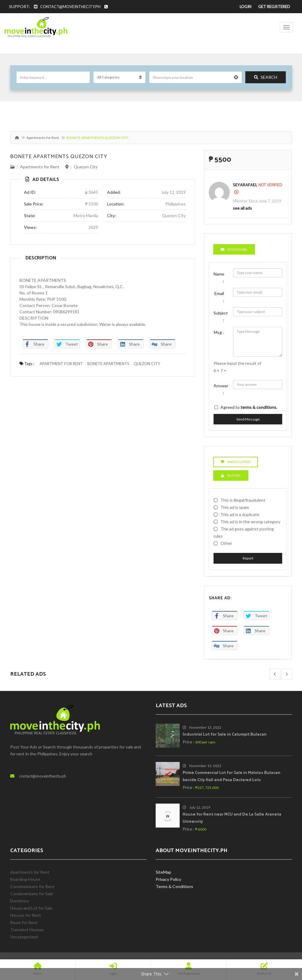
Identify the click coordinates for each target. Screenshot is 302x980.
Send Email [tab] (234, 249)
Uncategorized (24, 937)
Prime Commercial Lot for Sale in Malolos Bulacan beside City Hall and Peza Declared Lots (232, 776)
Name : (219, 277)
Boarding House (25, 879)
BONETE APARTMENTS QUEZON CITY (59, 157)
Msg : (219, 332)
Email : (219, 297)
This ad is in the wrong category (250, 522)
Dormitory (20, 901)
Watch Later (236, 462)
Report (248, 558)
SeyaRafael (245, 185)
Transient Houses (27, 930)
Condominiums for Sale (32, 894)
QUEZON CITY (147, 364)
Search (266, 77)
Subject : (221, 316)
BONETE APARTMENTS (108, 364)
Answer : (221, 389)
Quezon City (86, 167)
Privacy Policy (168, 879)
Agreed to (249, 407)
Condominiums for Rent (32, 886)
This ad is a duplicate (240, 514)
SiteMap (163, 872)
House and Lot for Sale (31, 908)
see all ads (242, 208)
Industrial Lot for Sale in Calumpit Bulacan (225, 735)
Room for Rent (24, 922)
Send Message (248, 419)
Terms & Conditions (174, 886)
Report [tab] (231, 475)
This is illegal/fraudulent (243, 500)
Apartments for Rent (43, 138)
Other (226, 543)
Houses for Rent (26, 915)
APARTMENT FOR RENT (61, 364)
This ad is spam (235, 507)
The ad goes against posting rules (244, 532)
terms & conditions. (259, 407)
